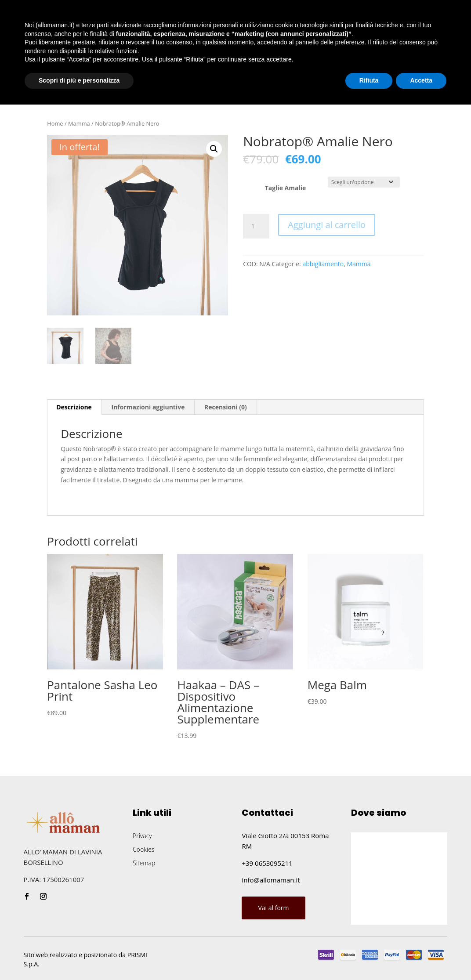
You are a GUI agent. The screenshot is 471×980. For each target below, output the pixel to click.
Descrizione (74, 407)
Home (24, 82)
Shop (105, 82)
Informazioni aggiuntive (148, 407)
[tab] (74, 407)
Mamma (79, 123)
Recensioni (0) (226, 407)
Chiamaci (424, 81)
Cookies (143, 849)
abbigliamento (323, 264)
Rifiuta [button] (369, 956)
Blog (177, 82)
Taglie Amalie (286, 188)
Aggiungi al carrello (327, 225)
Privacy (142, 836)
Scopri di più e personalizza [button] (79, 956)
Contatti (212, 82)
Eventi (146, 82)
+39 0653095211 (267, 863)
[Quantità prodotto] (256, 226)
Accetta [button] (421, 956)
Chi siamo (65, 82)
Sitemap (144, 863)
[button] (214, 149)
